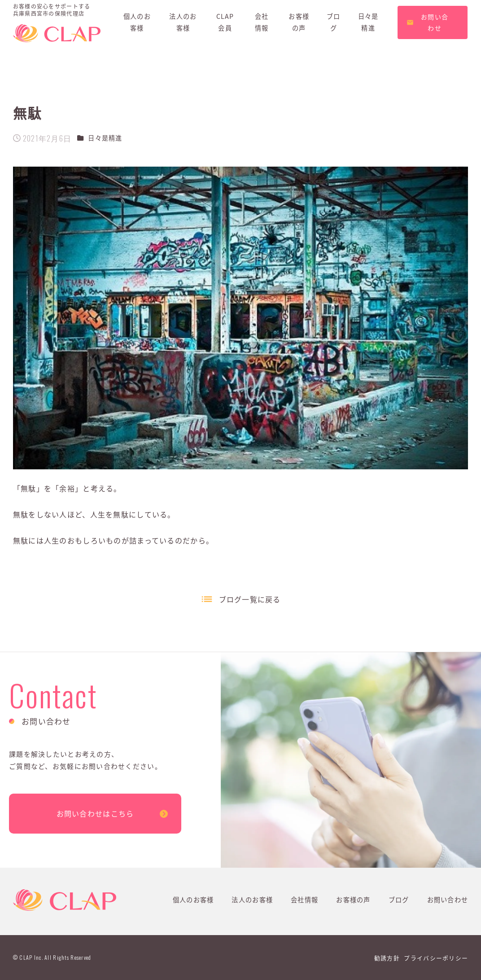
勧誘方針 (387, 958)
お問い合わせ (448, 900)
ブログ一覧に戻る (250, 599)
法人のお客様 (252, 900)
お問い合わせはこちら (95, 813)
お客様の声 (353, 900)
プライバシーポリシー (436, 958)
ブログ (399, 900)
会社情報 (304, 900)
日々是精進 (105, 138)
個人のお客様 (193, 900)
